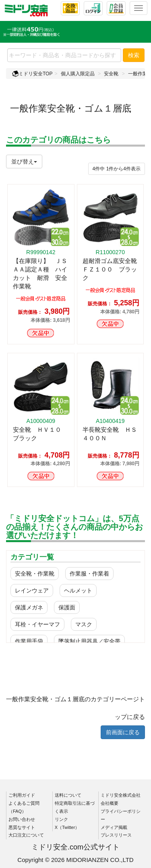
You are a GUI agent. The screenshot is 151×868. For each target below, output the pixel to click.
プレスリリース (116, 835)
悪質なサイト (22, 827)
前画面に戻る (123, 732)
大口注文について (26, 835)
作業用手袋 (29, 641)
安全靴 (111, 74)
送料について (68, 795)
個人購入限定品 (78, 74)
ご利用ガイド (22, 795)
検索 (134, 55)
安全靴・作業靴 (35, 574)
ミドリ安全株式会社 (121, 795)
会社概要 (110, 803)
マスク (84, 624)
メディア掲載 (114, 827)
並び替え (24, 162)
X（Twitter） (67, 827)
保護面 (67, 607)
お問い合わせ (22, 819)
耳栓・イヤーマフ (37, 624)
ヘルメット (78, 590)
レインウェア (32, 590)
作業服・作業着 (89, 574)
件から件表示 (117, 169)
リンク (61, 819)
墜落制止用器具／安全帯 (89, 641)
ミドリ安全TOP (32, 74)
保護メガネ (29, 607)
